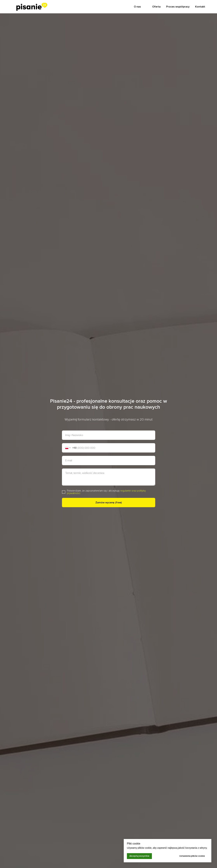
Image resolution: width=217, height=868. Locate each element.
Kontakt (200, 7)
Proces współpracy (178, 7)
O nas (137, 7)
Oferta (156, 7)
